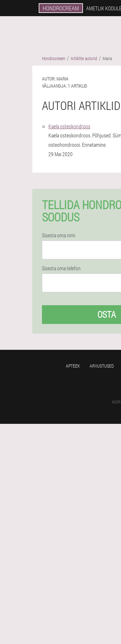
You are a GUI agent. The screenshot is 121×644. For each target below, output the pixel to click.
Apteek (73, 366)
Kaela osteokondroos (69, 126)
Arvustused (102, 366)
